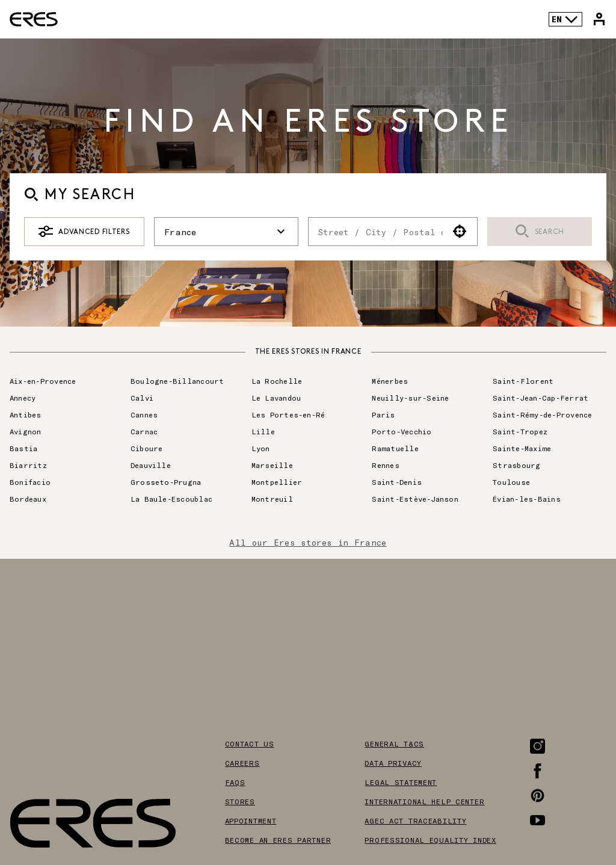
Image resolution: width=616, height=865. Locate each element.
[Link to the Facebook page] (537, 771)
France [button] (226, 232)
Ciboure (147, 448)
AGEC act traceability (415, 820)
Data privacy (393, 763)
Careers (242, 763)
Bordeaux (28, 499)
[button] (460, 232)
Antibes (26, 414)
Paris (383, 414)
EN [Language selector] (565, 19)
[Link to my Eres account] (599, 19)
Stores (240, 801)
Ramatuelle (395, 448)
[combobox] (376, 232)
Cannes (144, 414)
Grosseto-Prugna (166, 482)
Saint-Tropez (520, 431)
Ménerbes (390, 381)
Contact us (250, 743)
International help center (424, 801)
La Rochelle (277, 381)
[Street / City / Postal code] (376, 232)
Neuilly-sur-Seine (410, 398)
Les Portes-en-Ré (288, 414)
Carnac (144, 431)
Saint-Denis (397, 482)
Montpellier (277, 482)
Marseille (272, 465)
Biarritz (28, 465)
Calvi (142, 398)
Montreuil (272, 499)
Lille (263, 431)
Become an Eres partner (278, 840)
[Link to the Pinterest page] (537, 796)
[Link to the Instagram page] (537, 746)
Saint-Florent (523, 381)
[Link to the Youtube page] (537, 820)
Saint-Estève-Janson (415, 499)
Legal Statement (401, 782)
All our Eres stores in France (308, 542)
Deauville (151, 465)
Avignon (26, 431)
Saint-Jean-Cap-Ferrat (541, 398)
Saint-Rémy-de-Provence (542, 414)
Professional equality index (430, 840)
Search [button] (540, 232)
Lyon (261, 448)
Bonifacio (30, 482)
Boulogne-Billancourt (177, 381)
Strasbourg (516, 465)
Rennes (385, 465)
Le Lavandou (276, 398)
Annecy (23, 398)
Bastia (23, 448)
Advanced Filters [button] (84, 232)
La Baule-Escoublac (171, 499)
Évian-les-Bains (527, 499)
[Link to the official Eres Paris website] (34, 19)
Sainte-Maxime (522, 448)
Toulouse (511, 482)
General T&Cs (394, 743)
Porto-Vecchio (402, 431)
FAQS (235, 782)
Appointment (251, 820)
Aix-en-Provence (43, 381)
